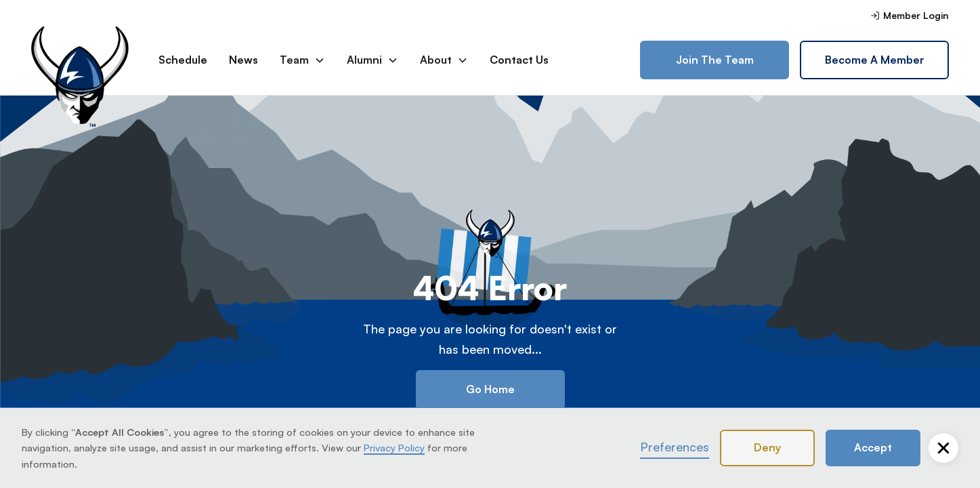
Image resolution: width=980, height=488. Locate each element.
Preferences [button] (675, 447)
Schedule (183, 60)
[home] (84, 60)
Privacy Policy (394, 447)
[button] (943, 448)
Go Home (490, 389)
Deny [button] (767, 447)
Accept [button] (873, 447)
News (243, 60)
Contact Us (519, 60)
